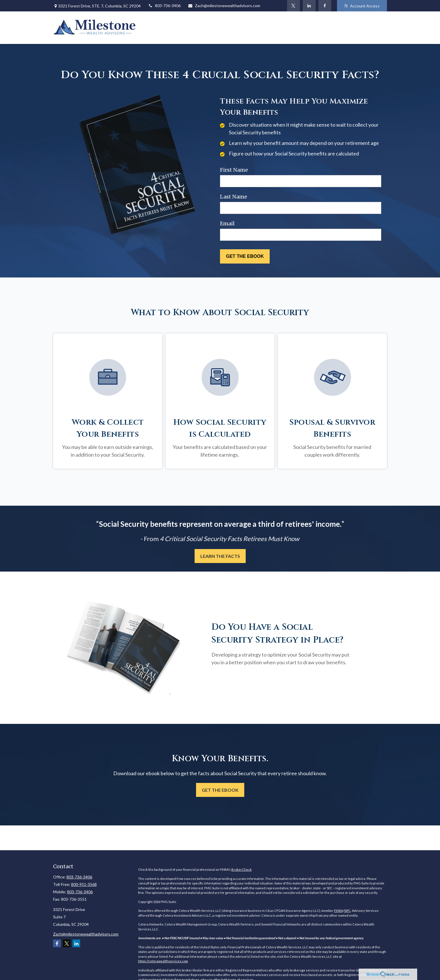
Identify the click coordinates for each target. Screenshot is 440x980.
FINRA (339, 911)
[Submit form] (245, 256)
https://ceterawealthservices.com (163, 961)
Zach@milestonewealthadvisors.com (224, 6)
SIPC (347, 911)
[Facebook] (325, 6)
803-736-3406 (164, 6)
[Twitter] (293, 6)
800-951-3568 (84, 884)
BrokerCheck (242, 869)
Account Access (362, 6)
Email (227, 223)
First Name (234, 170)
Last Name (234, 197)
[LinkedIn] (309, 6)
